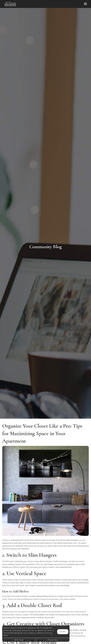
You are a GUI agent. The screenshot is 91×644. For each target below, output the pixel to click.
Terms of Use (19, 640)
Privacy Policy (53, 640)
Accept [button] (63, 632)
